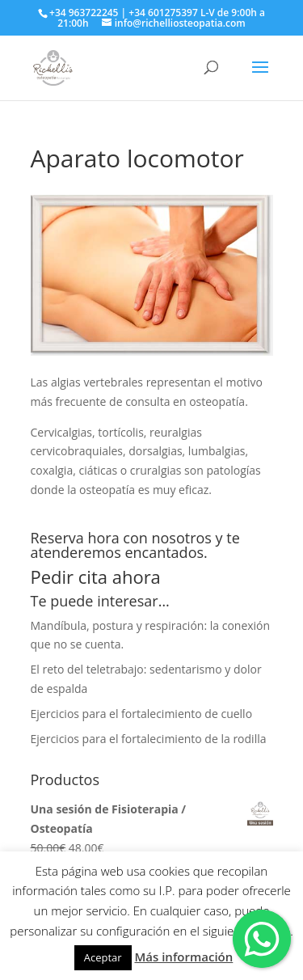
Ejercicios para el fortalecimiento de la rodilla (149, 739)
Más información (183, 957)
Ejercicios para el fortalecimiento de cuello (142, 714)
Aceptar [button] (103, 957)
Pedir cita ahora (96, 577)
